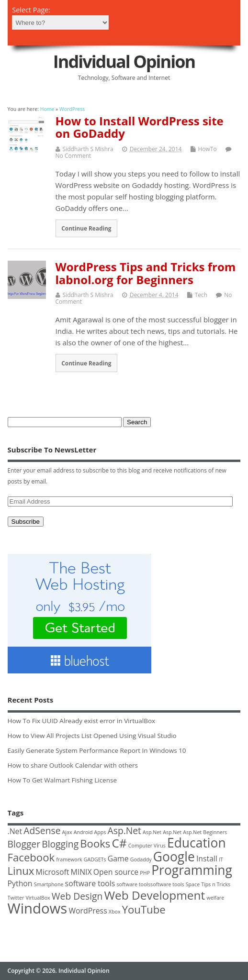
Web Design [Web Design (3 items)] (77, 896)
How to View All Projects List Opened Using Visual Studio (92, 736)
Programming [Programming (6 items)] (192, 870)
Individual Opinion (124, 61)
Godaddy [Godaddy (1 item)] (141, 859)
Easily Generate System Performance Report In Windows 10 (97, 750)
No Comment (73, 156)
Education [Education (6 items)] (197, 843)
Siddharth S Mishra (88, 149)
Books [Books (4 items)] (95, 843)
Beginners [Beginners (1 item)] (215, 832)
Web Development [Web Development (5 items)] (154, 895)
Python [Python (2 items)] (20, 883)
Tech (201, 295)
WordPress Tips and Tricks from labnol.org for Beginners (146, 273)
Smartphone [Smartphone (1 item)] (49, 884)
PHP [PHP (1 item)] (145, 873)
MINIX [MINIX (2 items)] (81, 872)
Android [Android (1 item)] (83, 832)
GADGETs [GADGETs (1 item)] (95, 859)
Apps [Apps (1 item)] (100, 832)
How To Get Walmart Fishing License (62, 780)
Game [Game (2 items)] (118, 859)
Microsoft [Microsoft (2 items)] (53, 872)
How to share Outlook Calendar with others (73, 765)
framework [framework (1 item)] (69, 859)
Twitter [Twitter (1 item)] (16, 898)
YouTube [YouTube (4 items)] (144, 909)
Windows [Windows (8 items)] (38, 908)
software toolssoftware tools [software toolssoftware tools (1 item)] (151, 884)
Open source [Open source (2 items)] (116, 872)
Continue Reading (86, 228)
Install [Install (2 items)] (207, 859)
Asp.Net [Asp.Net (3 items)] (124, 831)
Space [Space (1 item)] (193, 884)
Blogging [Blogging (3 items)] (60, 844)
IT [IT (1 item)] (221, 859)
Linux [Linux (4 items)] (21, 870)
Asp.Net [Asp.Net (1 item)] (152, 832)
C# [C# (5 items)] (119, 843)
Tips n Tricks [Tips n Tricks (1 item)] (216, 884)
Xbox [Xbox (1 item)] (115, 912)
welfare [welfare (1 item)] (215, 898)
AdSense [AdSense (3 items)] (42, 831)
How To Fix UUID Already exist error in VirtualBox (82, 721)
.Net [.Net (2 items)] (15, 831)
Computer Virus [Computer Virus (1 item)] (147, 846)
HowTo (208, 149)
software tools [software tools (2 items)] (90, 883)
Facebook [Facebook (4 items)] (31, 857)
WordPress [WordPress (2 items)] (88, 911)
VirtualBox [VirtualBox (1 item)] (38, 898)
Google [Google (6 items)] (174, 857)
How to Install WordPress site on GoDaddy (140, 127)
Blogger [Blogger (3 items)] (24, 844)
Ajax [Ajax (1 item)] (67, 832)
